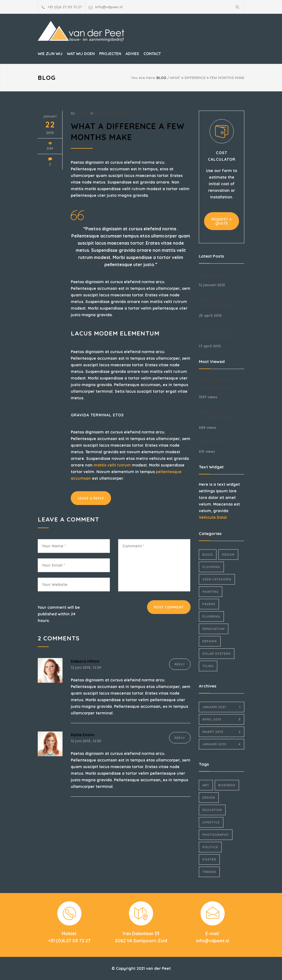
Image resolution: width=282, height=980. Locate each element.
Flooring (211, 567)
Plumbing (211, 616)
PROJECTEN (110, 54)
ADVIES (132, 54)
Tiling (208, 666)
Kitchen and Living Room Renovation (217, 333)
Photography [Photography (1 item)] (216, 835)
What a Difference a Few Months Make (219, 302)
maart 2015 (222, 732)
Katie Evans (83, 735)
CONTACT (152, 54)
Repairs (101, 113)
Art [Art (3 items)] (206, 785)
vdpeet (82, 113)
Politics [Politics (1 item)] (210, 847)
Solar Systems (120, 113)
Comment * (154, 565)
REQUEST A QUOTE (222, 221)
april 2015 (222, 719)
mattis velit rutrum (112, 465)
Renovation (214, 629)
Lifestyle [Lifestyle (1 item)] (211, 822)
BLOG (47, 78)
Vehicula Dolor (213, 517)
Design (228, 555)
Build (208, 555)
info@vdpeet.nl (109, 7)
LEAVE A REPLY (91, 498)
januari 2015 (222, 744)
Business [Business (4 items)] (227, 785)
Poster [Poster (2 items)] (209, 859)
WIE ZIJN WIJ (50, 54)
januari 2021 (222, 707)
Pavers (209, 604)
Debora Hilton (85, 661)
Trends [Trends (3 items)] (209, 872)
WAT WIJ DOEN (81, 54)
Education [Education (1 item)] (212, 810)
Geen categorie (217, 579)
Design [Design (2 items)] (209, 798)
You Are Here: (143, 78)
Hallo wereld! (211, 275)
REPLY (180, 664)
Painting (211, 592)
